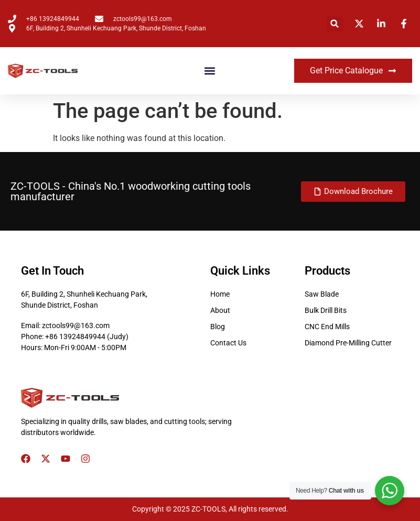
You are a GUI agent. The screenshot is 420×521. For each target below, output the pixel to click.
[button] (335, 24)
